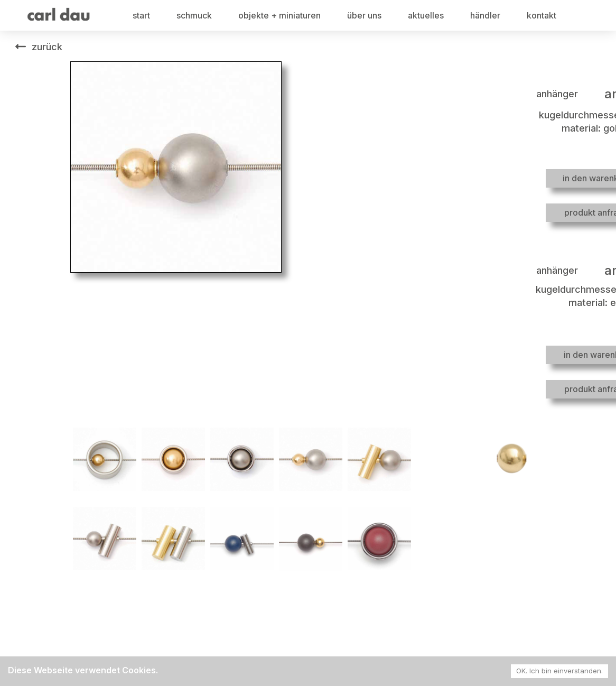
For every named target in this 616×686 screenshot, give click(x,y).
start (141, 15)
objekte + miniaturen (279, 15)
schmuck (194, 15)
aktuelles (426, 15)
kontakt (542, 15)
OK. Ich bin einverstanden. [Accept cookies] (559, 671)
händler (485, 15)
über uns (364, 15)
